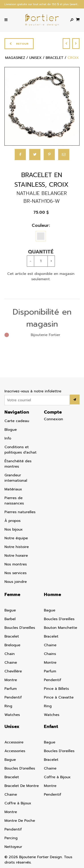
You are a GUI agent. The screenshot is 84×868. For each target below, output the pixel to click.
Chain (10, 654)
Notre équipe (16, 538)
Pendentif (13, 697)
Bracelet (12, 636)
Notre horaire (16, 556)
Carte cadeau (17, 421)
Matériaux (13, 489)
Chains (50, 654)
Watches (12, 715)
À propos (12, 521)
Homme (52, 594)
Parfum (11, 689)
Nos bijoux (14, 529)
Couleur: (39, 225)
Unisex (12, 726)
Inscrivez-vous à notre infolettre (33, 391)
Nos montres (16, 564)
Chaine (11, 663)
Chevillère (13, 671)
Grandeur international (16, 478)
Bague (10, 610)
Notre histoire (17, 547)
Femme (12, 594)
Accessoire (14, 742)
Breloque (12, 645)
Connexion (53, 419)
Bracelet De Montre (22, 786)
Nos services (15, 573)
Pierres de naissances (14, 501)
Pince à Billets (56, 689)
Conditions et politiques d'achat (20, 450)
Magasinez (15, 59)
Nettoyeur (13, 847)
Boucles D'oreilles (20, 628)
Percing (11, 838)
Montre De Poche (20, 821)
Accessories (15, 751)
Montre (11, 680)
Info (8, 438)
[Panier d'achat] (78, 19)
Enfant (51, 726)
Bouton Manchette (60, 628)
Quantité (39, 252)
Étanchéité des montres (18, 464)
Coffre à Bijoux (18, 803)
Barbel (10, 619)
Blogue (11, 430)
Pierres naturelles (20, 512)
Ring (8, 706)
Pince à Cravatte (59, 697)
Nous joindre (16, 582)
